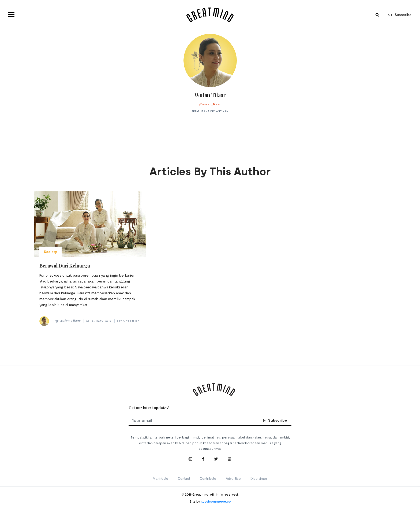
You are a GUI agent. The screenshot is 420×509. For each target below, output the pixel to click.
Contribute (208, 478)
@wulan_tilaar (210, 104)
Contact (184, 478)
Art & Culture (128, 321)
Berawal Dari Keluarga (65, 266)
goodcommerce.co (216, 501)
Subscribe (400, 15)
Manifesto (160, 478)
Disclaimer (259, 478)
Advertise (233, 478)
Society (50, 252)
